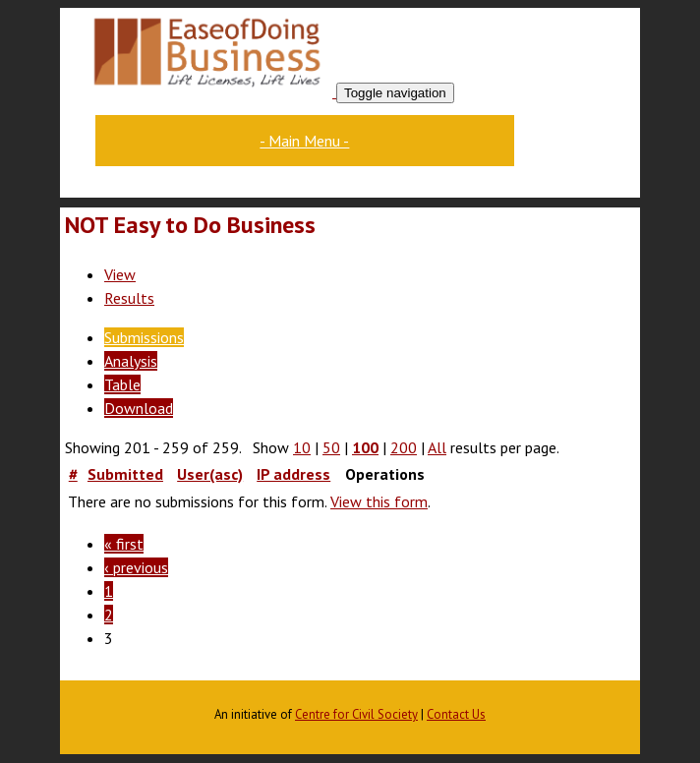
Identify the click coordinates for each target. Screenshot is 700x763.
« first (124, 544)
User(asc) (210, 474)
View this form (379, 501)
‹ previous (136, 567)
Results (129, 298)
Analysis (131, 361)
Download (139, 408)
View (120, 274)
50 (331, 447)
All (437, 447)
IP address (293, 474)
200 (404, 447)
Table (122, 384)
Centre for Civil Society (356, 714)
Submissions (144, 337)
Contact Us (456, 714)
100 (365, 447)
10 (302, 447)
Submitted (125, 474)
